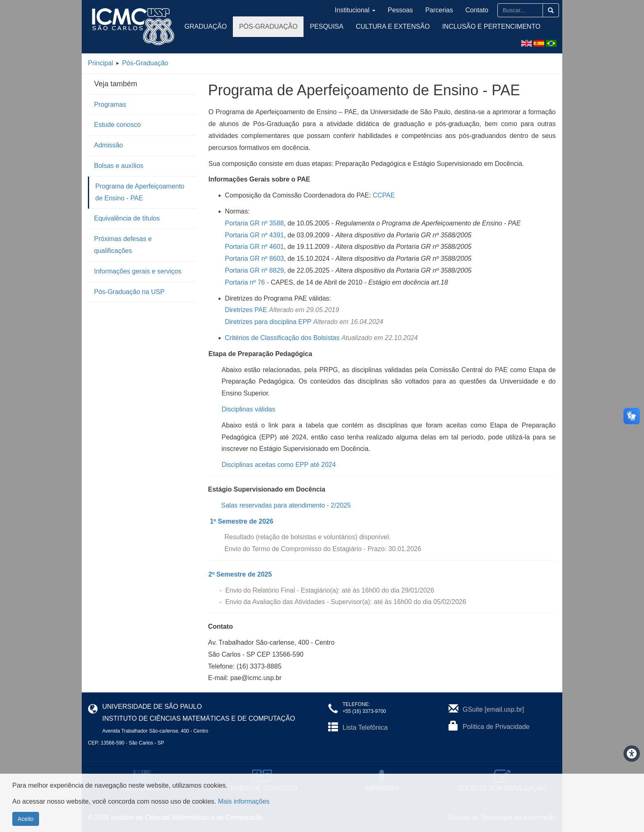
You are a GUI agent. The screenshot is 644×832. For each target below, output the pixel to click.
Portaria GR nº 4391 (255, 235)
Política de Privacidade (496, 727)
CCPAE (384, 195)
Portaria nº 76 (245, 282)
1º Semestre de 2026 (241, 521)
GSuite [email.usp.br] (493, 709)
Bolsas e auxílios (119, 166)
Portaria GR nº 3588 (255, 223)
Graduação (206, 26)
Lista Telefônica (365, 727)
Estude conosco (117, 125)
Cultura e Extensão (393, 26)
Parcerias (439, 10)
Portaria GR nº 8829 (255, 270)
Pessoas (400, 10)
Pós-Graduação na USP (129, 292)
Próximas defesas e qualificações (123, 245)
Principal (100, 63)
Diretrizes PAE (246, 310)
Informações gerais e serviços (138, 271)
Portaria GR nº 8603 (255, 259)
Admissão (108, 145)
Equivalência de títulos (127, 218)
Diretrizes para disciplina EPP (268, 322)
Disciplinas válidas (249, 409)
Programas (110, 105)
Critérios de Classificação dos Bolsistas (282, 338)
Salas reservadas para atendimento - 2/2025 (286, 505)
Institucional (355, 10)
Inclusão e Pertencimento (491, 26)
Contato (477, 10)
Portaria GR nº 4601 (255, 247)
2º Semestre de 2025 (240, 574)
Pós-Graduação (268, 26)
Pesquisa (327, 26)
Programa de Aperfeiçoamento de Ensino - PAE (140, 192)
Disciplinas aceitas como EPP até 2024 (279, 465)
